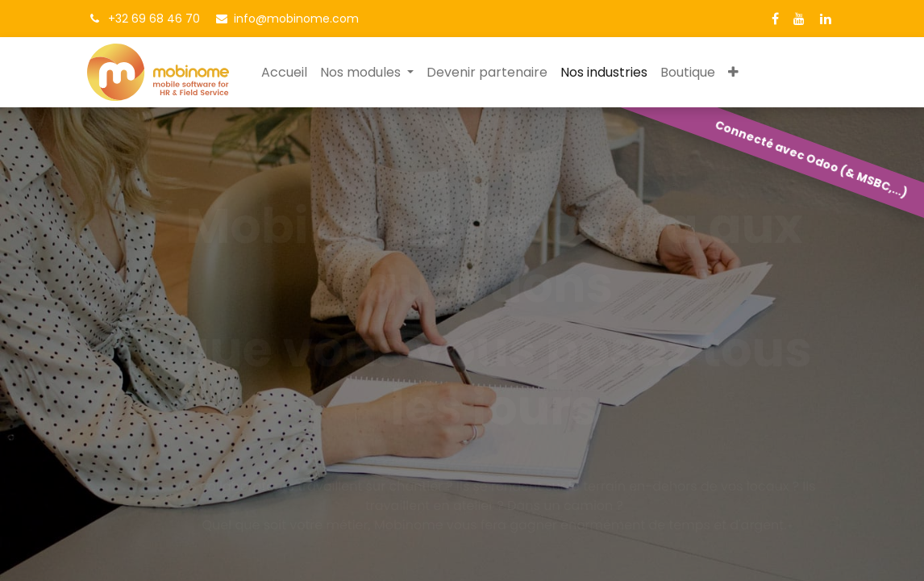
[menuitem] (284, 73)
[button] (733, 73)
